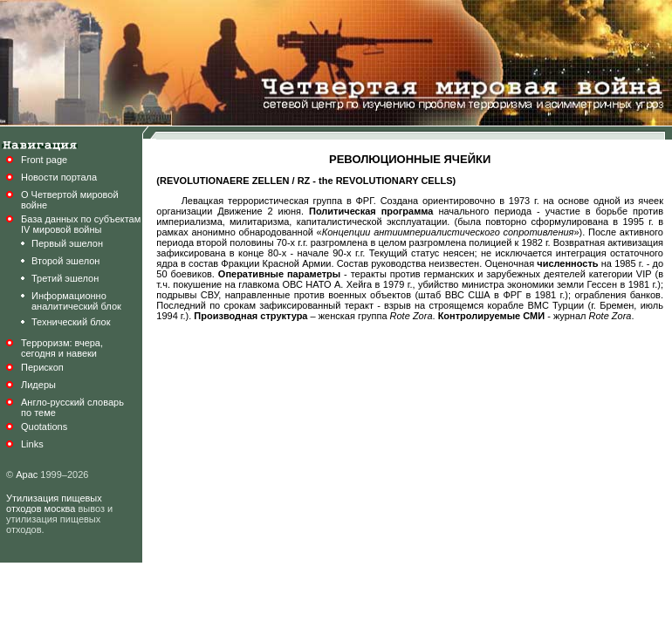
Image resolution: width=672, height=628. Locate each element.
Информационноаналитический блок (76, 301)
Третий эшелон (65, 278)
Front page (44, 160)
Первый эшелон (67, 243)
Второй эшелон (65, 261)
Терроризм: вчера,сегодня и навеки (62, 348)
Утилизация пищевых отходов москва (54, 503)
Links (32, 444)
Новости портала (59, 177)
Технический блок (71, 322)
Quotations (44, 427)
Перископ (42, 367)
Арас (27, 474)
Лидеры (38, 385)
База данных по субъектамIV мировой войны (81, 224)
